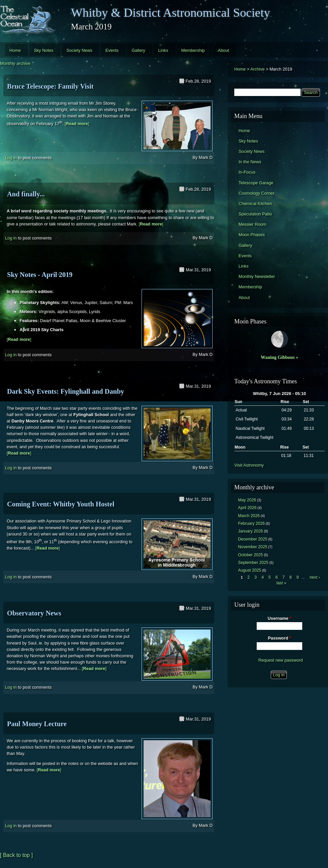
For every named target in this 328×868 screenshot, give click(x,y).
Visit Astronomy (249, 465)
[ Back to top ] (16, 855)
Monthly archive (15, 63)
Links (163, 50)
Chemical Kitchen (255, 204)
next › (315, 577)
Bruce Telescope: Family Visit (50, 86)
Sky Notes (44, 50)
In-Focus (247, 172)
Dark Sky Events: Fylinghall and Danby (66, 391)
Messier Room (253, 224)
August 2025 (250, 570)
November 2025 (253, 547)
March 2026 (249, 516)
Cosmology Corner (257, 193)
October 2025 (250, 555)
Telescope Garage (256, 183)
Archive (258, 69)
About (223, 50)
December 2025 (253, 539)
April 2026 (247, 508)
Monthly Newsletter (257, 276)
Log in (11, 158)
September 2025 (253, 563)
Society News (79, 50)
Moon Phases (252, 235)
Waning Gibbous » (279, 357)
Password (280, 638)
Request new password (281, 660)
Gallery (138, 50)
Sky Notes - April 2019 (40, 275)
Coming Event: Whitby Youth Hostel (61, 504)
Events (112, 50)
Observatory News (34, 613)
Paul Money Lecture (37, 724)
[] (77, 124)
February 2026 (251, 523)
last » (281, 583)
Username (279, 618)
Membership (193, 50)
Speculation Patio (255, 214)
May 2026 (247, 500)
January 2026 (250, 531)
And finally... (26, 194)
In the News (250, 162)
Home (15, 50)
